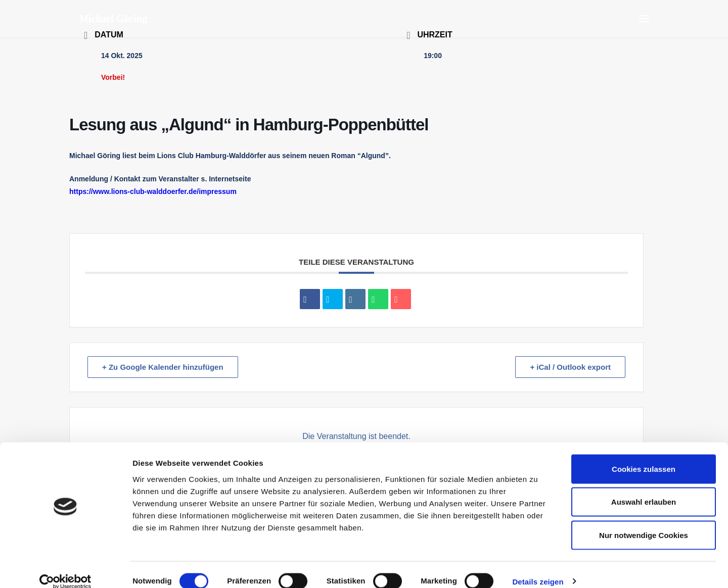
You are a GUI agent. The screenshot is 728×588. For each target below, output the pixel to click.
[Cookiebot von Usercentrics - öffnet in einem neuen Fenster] (65, 568)
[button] (644, 19)
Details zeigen (538, 568)
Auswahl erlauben (644, 489)
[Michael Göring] (113, 19)
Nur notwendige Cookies (644, 522)
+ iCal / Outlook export (570, 367)
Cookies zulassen (644, 455)
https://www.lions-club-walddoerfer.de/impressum (153, 191)
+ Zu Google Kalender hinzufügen (163, 367)
